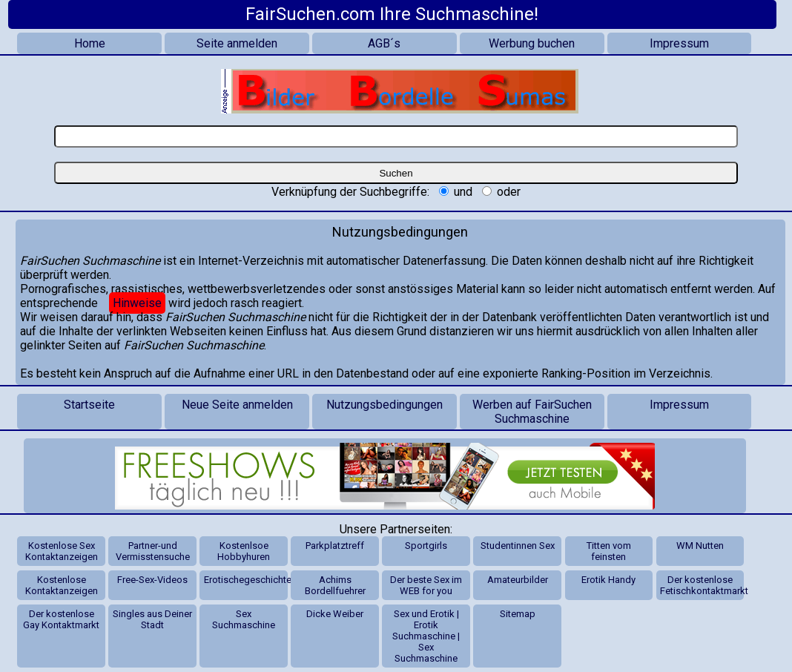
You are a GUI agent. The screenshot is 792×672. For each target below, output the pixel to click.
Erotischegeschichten (246, 580)
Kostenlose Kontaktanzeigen (62, 585)
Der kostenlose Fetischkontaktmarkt (702, 585)
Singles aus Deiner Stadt (152, 619)
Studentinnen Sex (518, 546)
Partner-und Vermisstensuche (153, 551)
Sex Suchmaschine (244, 619)
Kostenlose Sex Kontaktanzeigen (62, 551)
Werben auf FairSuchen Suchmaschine (532, 412)
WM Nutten (700, 546)
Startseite (89, 405)
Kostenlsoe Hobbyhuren (244, 551)
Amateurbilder (518, 580)
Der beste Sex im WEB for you (426, 585)
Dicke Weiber (335, 614)
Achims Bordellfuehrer (335, 585)
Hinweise (137, 303)
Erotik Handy (608, 580)
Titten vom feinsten (609, 551)
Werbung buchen (532, 43)
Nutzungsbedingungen (385, 405)
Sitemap (518, 614)
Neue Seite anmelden (237, 405)
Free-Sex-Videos (152, 580)
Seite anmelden (237, 43)
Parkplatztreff (335, 546)
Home (90, 43)
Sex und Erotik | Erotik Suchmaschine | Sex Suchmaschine (426, 636)
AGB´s (384, 43)
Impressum (679, 43)
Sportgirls (426, 546)
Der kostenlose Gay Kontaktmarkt (61, 619)
